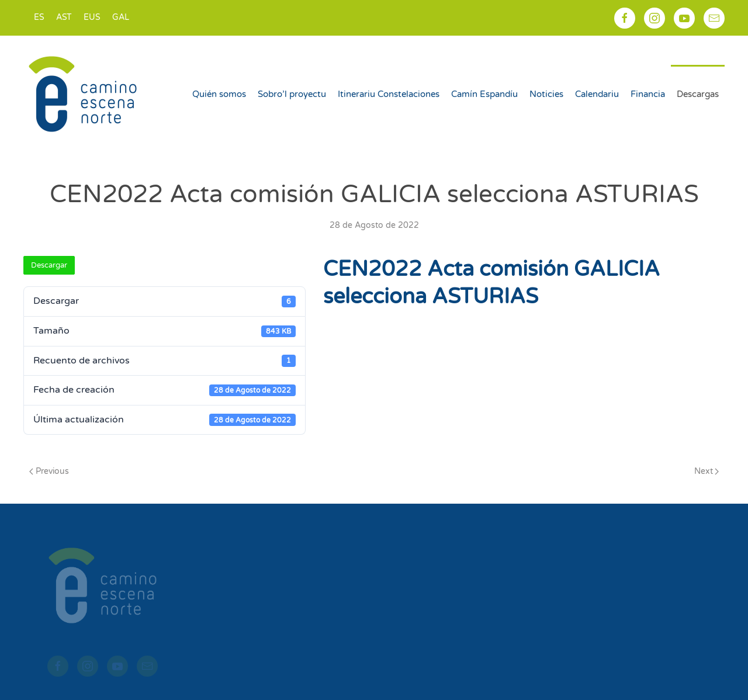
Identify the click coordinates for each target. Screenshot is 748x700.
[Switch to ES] (39, 18)
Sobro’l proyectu (292, 94)
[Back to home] (84, 94)
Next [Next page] (707, 471)
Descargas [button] (698, 94)
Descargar (49, 265)
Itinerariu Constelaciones (389, 94)
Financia (648, 94)
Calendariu (597, 94)
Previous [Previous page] (49, 471)
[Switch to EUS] (92, 18)
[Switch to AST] (64, 18)
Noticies (546, 94)
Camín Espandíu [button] (484, 94)
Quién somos (219, 94)
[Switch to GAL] (121, 18)
